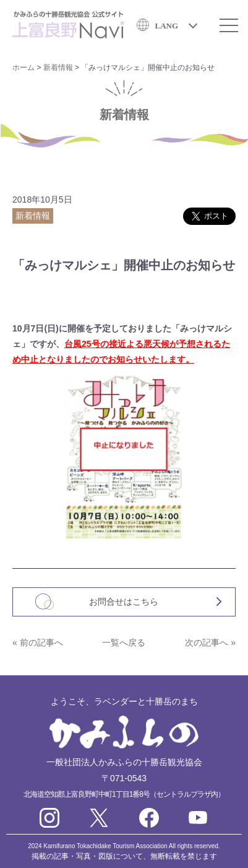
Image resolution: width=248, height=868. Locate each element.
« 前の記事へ (38, 642)
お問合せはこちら (124, 602)
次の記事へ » (210, 642)
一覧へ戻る (124, 642)
